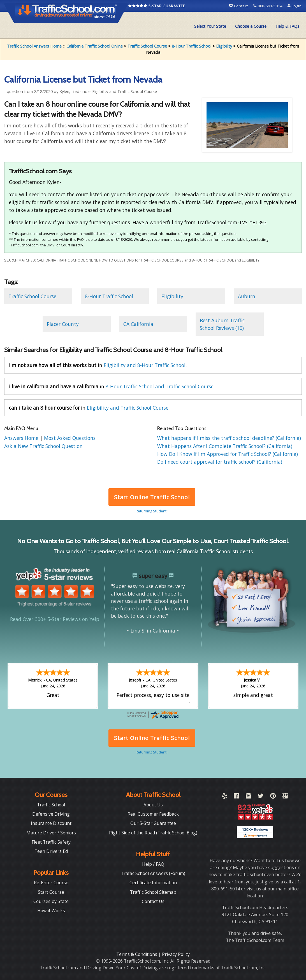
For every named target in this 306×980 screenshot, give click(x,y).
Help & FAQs (287, 26)
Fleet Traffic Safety (51, 842)
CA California (138, 324)
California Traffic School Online (95, 46)
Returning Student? (152, 511)
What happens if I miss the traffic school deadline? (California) (229, 438)
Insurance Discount (51, 823)
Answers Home (22, 438)
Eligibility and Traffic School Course (128, 408)
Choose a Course (251, 26)
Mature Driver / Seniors (51, 833)
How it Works (51, 911)
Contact (239, 6)
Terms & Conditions (137, 954)
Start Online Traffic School (152, 497)
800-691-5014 (268, 6)
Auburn (247, 296)
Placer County (63, 324)
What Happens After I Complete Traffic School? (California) (225, 446)
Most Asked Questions (70, 438)
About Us (153, 805)
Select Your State (210, 26)
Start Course (51, 892)
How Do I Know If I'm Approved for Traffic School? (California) (228, 454)
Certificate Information (153, 883)
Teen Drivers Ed (51, 851)
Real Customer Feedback (153, 814)
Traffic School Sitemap (153, 892)
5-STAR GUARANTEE (157, 6)
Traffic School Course (147, 46)
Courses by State (51, 901)
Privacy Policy (176, 954)
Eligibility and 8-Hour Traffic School (145, 365)
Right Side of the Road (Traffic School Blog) (153, 833)
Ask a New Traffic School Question (43, 446)
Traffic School (51, 805)
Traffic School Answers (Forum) (153, 873)
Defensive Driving (51, 814)
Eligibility (224, 46)
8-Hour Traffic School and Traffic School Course (160, 386)
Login (295, 6)
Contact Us (153, 901)
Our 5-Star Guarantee (153, 823)
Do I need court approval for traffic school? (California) (220, 462)
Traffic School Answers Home (34, 46)
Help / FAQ (153, 864)
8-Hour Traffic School (192, 46)
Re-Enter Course (51, 883)
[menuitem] (210, 26)
